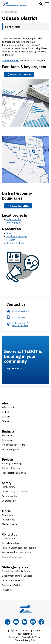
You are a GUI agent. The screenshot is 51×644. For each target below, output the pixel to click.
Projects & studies (11, 468)
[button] (41, 4)
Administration (9, 407)
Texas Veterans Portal (13, 580)
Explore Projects (15, 368)
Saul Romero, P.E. (10, 60)
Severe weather (10, 496)
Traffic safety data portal (14, 492)
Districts (6, 412)
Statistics (11, 240)
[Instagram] (33, 622)
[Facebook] (41, 622)
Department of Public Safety (16, 571)
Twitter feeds (9, 520)
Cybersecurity (9, 501)
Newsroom (7, 515)
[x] (8, 622)
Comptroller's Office (12, 585)
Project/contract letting (14, 445)
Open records (9, 538)
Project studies (14, 219)
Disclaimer (14, 637)
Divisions (6, 417)
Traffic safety (9, 487)
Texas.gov (7, 590)
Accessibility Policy (31, 637)
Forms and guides (11, 449)
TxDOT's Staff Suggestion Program (19, 548)
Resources (7, 435)
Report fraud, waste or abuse (16, 552)
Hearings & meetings (17, 236)
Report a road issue (12, 543)
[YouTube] (16, 622)
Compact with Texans (13, 557)
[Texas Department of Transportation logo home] (15, 4)
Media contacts (10, 524)
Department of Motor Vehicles (17, 576)
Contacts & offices (15, 243)
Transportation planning (14, 473)
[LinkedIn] (24, 622)
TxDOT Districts (10, 12)
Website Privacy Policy (26, 640)
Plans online (8, 440)
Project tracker (14, 223)
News (9, 233)
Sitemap (6, 421)
